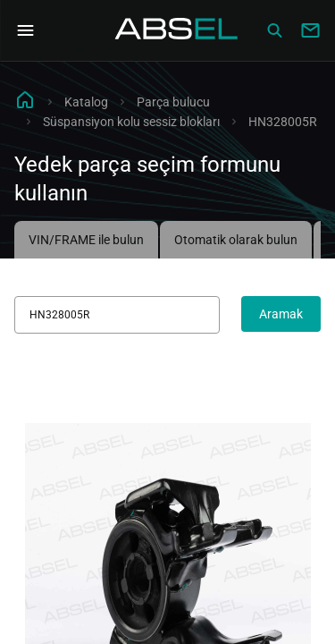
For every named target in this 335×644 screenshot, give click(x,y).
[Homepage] (177, 30)
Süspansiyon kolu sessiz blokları (131, 122)
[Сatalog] (274, 30)
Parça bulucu (173, 102)
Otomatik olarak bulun (236, 240)
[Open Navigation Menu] (25, 30)
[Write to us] (310, 30)
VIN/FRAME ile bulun (86, 240)
